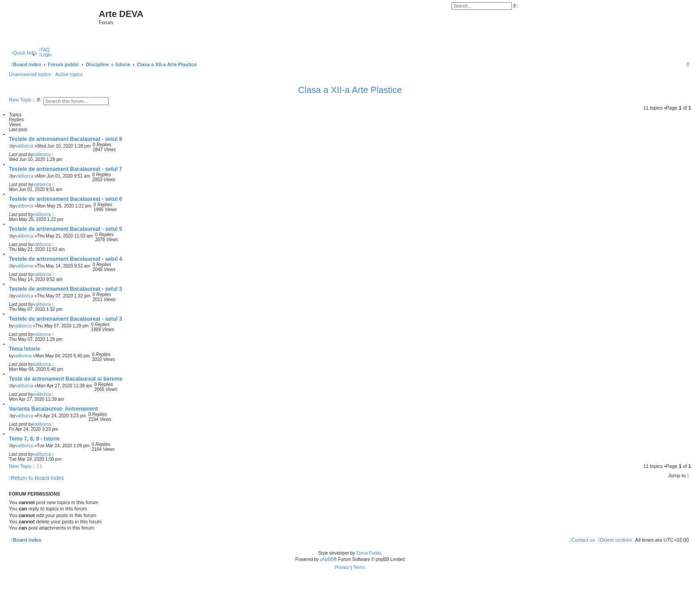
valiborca (24, 146)
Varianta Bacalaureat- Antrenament (53, 409)
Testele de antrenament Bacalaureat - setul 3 (65, 289)
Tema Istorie (25, 349)
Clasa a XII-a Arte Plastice (350, 90)
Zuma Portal (368, 553)
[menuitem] (44, 50)
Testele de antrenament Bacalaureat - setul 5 (65, 229)
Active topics (69, 74)
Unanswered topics (30, 74)
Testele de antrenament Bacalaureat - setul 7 (65, 169)
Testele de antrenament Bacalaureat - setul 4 (65, 259)
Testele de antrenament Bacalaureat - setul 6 (65, 199)
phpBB (327, 559)
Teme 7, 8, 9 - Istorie (34, 439)
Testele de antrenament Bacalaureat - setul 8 (65, 139)
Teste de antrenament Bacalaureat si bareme (66, 379)
